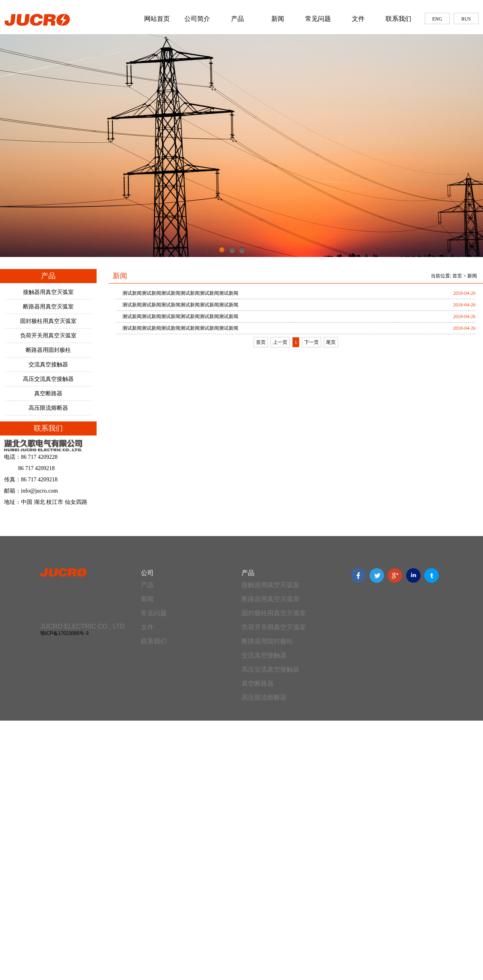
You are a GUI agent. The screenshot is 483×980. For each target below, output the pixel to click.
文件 (358, 19)
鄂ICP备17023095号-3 (64, 633)
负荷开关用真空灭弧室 (48, 336)
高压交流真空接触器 (48, 379)
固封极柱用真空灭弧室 (48, 321)
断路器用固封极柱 (48, 350)
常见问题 (318, 19)
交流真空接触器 (48, 365)
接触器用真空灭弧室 (48, 292)
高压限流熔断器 (48, 408)
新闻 (278, 19)
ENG (437, 19)
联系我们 (398, 19)
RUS (466, 19)
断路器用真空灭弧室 (48, 307)
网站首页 (157, 19)
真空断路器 (48, 393)
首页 (457, 276)
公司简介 (197, 19)
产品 (237, 19)
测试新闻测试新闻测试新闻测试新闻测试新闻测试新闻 (180, 293)
